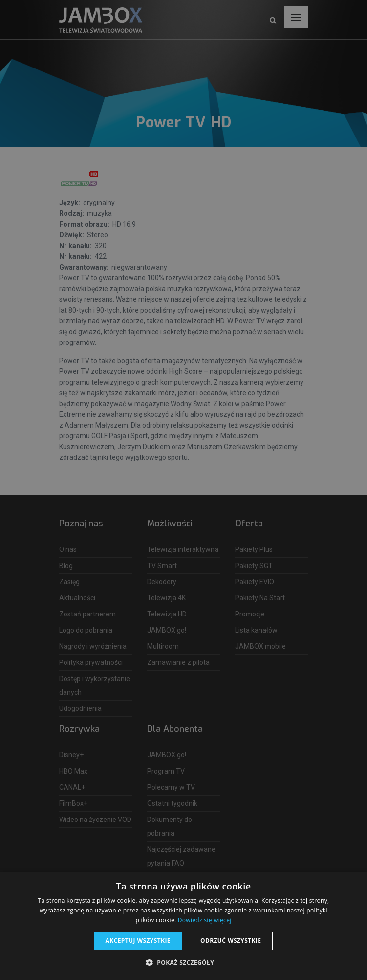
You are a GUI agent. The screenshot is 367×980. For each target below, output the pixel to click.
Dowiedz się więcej (205, 920)
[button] (183, 963)
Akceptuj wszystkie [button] (138, 941)
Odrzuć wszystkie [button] (231, 941)
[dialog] (183, 490)
